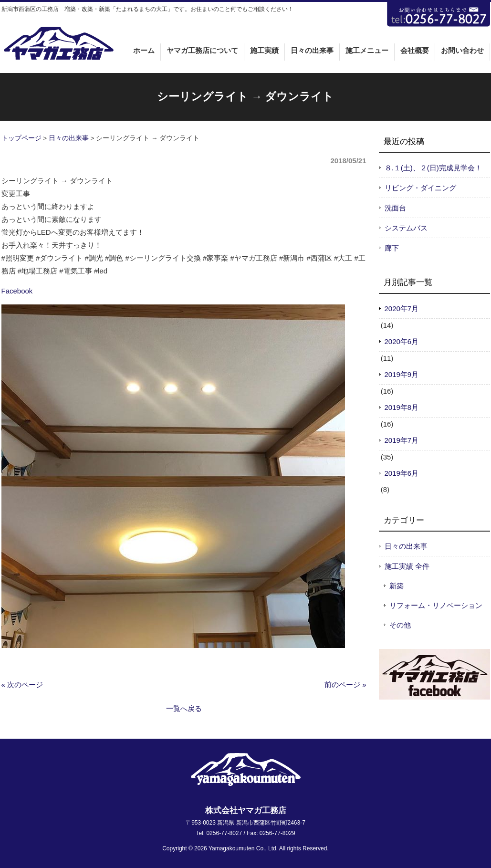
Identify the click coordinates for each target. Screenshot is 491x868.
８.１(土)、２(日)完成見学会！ (433, 168)
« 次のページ (22, 685)
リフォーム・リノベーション (436, 605)
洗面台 (395, 208)
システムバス (406, 228)
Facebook (17, 291)
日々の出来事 (69, 138)
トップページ (21, 138)
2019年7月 (402, 440)
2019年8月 (402, 407)
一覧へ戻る (184, 708)
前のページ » (345, 685)
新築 (397, 586)
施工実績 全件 (407, 566)
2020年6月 (402, 341)
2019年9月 (402, 374)
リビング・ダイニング (420, 188)
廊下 (392, 248)
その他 (400, 625)
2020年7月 (402, 309)
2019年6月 (402, 473)
